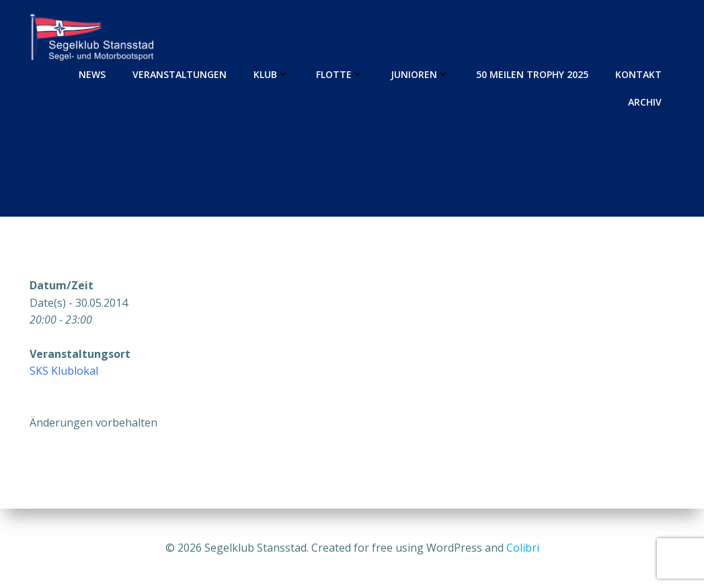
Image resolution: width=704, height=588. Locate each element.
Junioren (420, 74)
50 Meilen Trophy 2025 (532, 74)
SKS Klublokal (64, 371)
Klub (271, 74)
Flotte (340, 74)
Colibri (523, 548)
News (92, 74)
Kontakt (638, 74)
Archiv (645, 102)
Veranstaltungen (180, 74)
